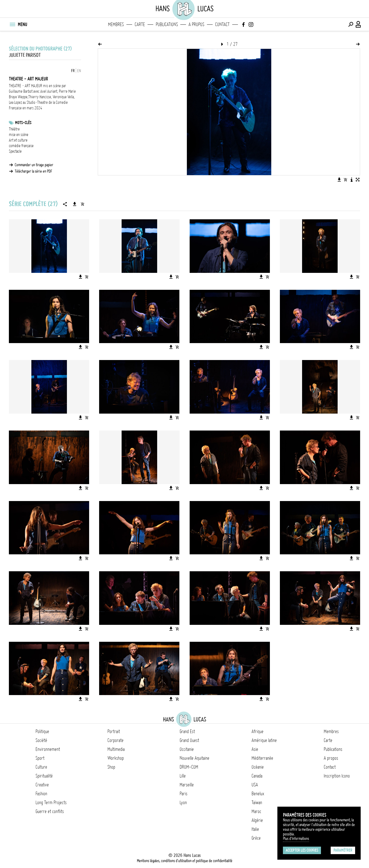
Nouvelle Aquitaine (194, 758)
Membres (116, 24)
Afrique (258, 731)
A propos (196, 24)
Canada (257, 776)
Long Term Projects (51, 802)
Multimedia (116, 749)
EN (79, 71)
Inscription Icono (337, 776)
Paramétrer (343, 850)
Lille (183, 776)
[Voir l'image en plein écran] (358, 180)
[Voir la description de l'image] (352, 180)
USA (255, 785)
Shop (111, 767)
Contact (222, 24)
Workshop (116, 758)
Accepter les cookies (302, 850)
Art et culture (18, 140)
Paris (184, 794)
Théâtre (14, 129)
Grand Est (187, 731)
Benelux (258, 794)
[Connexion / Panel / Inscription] (358, 24)
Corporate (116, 740)
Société (41, 740)
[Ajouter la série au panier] (82, 204)
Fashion (41, 794)
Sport (40, 758)
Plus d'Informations (296, 839)
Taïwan (257, 802)
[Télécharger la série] (75, 204)
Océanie (258, 767)
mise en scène (19, 135)
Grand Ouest (189, 740)
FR (73, 71)
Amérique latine (264, 740)
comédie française (21, 146)
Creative (42, 785)
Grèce (256, 838)
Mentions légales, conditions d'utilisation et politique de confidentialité (185, 861)
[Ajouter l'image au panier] (345, 180)
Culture (41, 767)
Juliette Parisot (25, 55)
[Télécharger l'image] (339, 180)
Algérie (257, 820)
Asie (255, 749)
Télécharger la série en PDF (33, 171)
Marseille (187, 785)
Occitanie (187, 749)
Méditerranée (262, 758)
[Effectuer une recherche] (351, 24)
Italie (255, 829)
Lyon (183, 802)
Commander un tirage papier (34, 165)
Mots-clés (23, 123)
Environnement (48, 749)
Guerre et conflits (50, 811)
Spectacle (15, 151)
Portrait (114, 731)
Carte (140, 24)
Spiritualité (44, 776)
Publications (167, 24)
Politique (42, 731)
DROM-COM (189, 767)
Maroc (256, 811)
